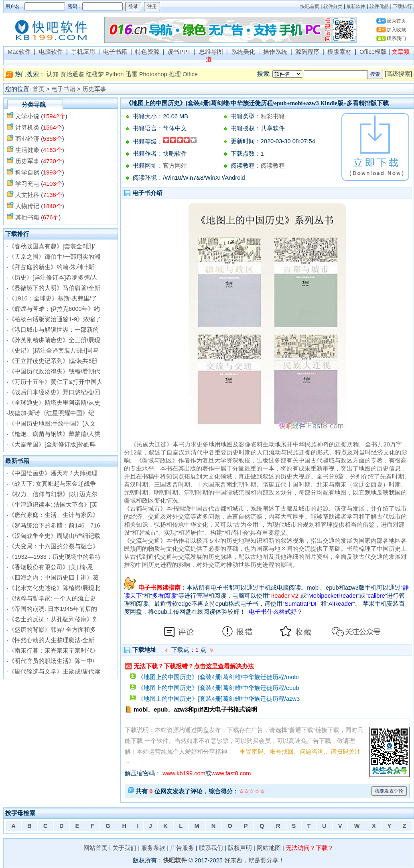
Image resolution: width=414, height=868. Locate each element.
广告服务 (182, 848)
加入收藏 (396, 30)
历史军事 (94, 89)
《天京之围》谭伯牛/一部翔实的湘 (54, 257)
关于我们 (124, 848)
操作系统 (275, 52)
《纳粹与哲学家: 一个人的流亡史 (52, 598)
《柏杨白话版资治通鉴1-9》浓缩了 (55, 319)
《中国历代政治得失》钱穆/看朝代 (54, 371)
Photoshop (153, 74)
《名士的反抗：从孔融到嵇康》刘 (54, 619)
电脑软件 (51, 52)
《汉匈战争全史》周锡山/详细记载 (54, 536)
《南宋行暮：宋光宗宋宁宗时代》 (54, 651)
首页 (39, 89)
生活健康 (27, 150)
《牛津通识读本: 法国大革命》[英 (53, 505)
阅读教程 (273, 166)
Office (190, 74)
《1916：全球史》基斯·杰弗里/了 (53, 298)
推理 (175, 74)
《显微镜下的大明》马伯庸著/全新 (54, 288)
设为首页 (396, 21)
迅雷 (132, 74)
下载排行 (402, 6)
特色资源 (147, 52)
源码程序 (307, 52)
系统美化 (243, 52)
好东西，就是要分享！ (254, 860)
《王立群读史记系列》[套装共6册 (53, 361)
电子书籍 (115, 52)
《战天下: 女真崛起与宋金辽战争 (52, 484)
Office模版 (373, 52)
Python (115, 74)
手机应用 (83, 52)
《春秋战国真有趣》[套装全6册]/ (52, 246)
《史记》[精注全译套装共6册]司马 (54, 351)
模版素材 (339, 52)
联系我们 (396, 39)
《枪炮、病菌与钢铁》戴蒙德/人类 (54, 434)
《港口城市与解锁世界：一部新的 (54, 330)
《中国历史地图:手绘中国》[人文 (52, 424)
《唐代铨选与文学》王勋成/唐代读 (54, 671)
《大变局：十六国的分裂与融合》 (54, 546)
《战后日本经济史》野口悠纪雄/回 (54, 392)
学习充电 (27, 184)
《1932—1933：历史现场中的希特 (55, 557)
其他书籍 (27, 217)
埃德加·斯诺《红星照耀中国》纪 (51, 413)
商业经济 (27, 139)
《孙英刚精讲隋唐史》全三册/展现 (54, 340)
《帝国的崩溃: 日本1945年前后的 (53, 609)
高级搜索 (398, 74)
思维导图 (211, 52)
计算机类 (27, 128)
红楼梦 (95, 74)
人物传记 (27, 206)
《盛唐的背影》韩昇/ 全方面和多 (52, 630)
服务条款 (153, 848)
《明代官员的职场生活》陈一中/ (51, 661)
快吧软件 (175, 860)
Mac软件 (19, 52)
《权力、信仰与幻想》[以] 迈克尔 (53, 494)
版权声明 (240, 848)
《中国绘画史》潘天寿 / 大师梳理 (53, 473)
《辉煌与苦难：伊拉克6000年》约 (54, 309)
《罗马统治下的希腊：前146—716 (54, 525)
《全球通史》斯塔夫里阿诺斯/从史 (54, 403)
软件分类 (333, 6)
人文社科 (27, 195)
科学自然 (27, 172)
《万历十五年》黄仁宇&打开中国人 (56, 382)
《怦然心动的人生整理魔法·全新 (51, 640)
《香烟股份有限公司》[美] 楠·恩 (51, 567)
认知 (53, 74)
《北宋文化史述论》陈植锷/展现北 (54, 588)
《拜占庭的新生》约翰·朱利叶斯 (51, 267)
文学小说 (27, 116)
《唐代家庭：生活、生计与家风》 (54, 515)
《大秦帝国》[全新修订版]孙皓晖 (52, 444)
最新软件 (356, 6)
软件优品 (379, 6)
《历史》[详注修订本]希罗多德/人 (53, 278)
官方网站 (175, 166)
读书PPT (179, 52)
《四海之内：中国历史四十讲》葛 (54, 578)
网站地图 (269, 848)
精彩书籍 (273, 116)
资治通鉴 (72, 74)
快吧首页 (310, 6)
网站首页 (95, 848)
